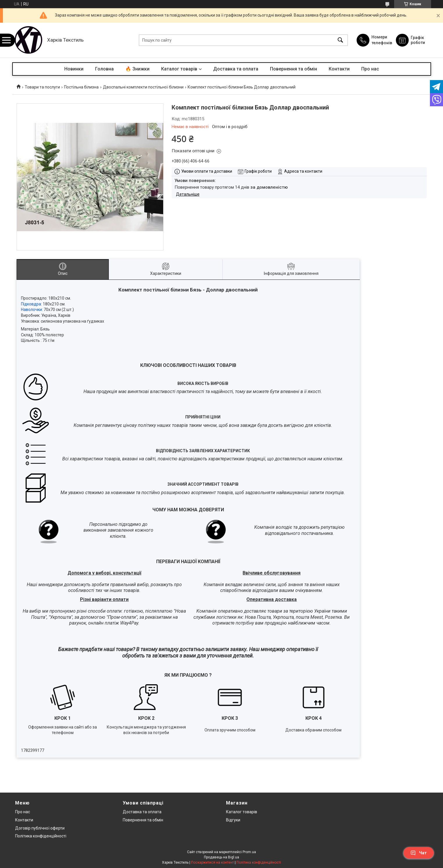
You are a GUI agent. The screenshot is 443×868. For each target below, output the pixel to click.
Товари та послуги (42, 87)
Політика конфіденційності (41, 836)
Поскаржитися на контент (212, 862)
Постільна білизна (81, 87)
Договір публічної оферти (40, 828)
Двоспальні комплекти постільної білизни (143, 87)
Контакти (339, 69)
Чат (419, 853)
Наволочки (31, 310)
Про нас (370, 69)
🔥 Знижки (137, 69)
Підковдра (31, 304)
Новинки (74, 69)
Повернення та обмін (293, 69)
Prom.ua (249, 852)
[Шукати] (340, 40)
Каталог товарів (179, 69)
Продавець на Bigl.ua (222, 857)
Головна (104, 69)
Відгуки (233, 820)
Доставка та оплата (236, 69)
